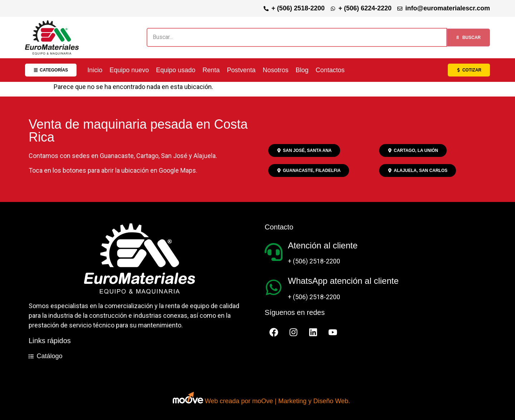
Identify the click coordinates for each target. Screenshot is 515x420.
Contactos (330, 70)
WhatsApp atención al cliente (343, 281)
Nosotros (275, 70)
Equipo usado (176, 70)
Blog (302, 70)
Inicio (95, 70)
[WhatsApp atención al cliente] (274, 287)
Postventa (241, 70)
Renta (211, 70)
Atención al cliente (323, 245)
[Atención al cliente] (274, 252)
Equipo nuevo (129, 70)
